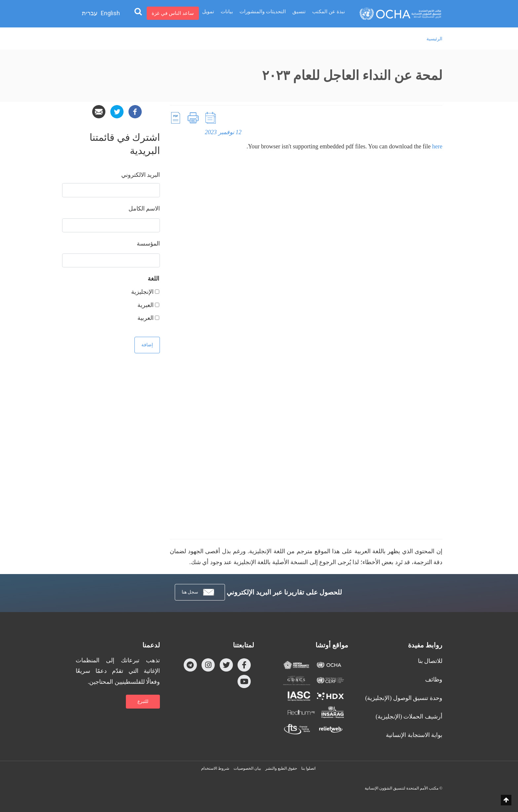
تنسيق (299, 13)
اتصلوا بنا (308, 768)
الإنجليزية (142, 292)
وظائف (434, 679)
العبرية (146, 305)
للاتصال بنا (430, 661)
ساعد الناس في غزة (173, 13)
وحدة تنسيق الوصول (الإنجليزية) (404, 698)
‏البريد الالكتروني (141, 175)
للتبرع (143, 701)
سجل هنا (198, 592)
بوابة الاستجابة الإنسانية (414, 735)
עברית (90, 13)
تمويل (208, 13)
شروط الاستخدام (215, 768)
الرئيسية (434, 39)
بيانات (227, 13)
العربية (146, 318)
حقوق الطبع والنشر (281, 768)
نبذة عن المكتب (329, 13)
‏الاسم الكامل (144, 209)
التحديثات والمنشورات (263, 13)
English (110, 13)
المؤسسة (148, 244)
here (437, 146)
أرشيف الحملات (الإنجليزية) (409, 716)
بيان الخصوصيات (247, 768)
